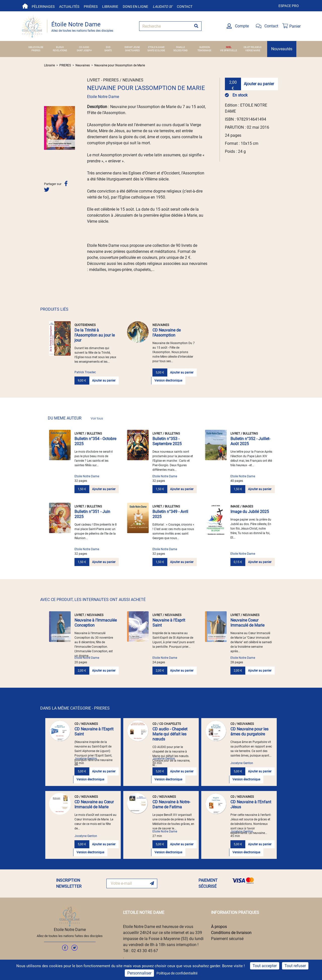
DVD (108, 47)
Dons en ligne (135, 7)
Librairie (110, 7)
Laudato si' (163, 7)
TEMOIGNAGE (204, 51)
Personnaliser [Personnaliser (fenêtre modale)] (139, 973)
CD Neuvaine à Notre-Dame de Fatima (171, 804)
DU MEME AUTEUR (75, 418)
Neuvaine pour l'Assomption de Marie (120, 65)
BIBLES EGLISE (36, 47)
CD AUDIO (84, 47)
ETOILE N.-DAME (156, 47)
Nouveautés (282, 49)
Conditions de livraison (231, 933)
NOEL (229, 47)
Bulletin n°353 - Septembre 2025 (167, 441)
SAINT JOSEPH (84, 51)
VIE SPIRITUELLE (229, 51)
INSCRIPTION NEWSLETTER (69, 883)
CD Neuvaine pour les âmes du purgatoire (249, 732)
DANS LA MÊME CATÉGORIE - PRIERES (75, 708)
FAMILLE (180, 47)
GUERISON (205, 47)
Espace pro (289, 6)
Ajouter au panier (259, 84)
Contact (185, 7)
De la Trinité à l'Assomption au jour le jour (95, 335)
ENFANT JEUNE (132, 47)
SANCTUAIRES (132, 51)
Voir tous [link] (97, 418)
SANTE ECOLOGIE (156, 51)
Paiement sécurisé (227, 939)
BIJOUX (60, 47)
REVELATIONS (60, 51)
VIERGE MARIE (253, 51)
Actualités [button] (69, 7)
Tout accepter (265, 966)
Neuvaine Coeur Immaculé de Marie (247, 623)
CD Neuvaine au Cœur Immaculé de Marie (94, 804)
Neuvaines (83, 65)
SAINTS (108, 51)
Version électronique (168, 381)
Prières (91, 7)
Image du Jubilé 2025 (250, 512)
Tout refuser (295, 966)
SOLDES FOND (180, 51)
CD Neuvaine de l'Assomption (167, 333)
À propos (219, 927)
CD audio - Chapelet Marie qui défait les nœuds (170, 734)
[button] (46, 128)
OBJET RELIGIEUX (253, 47)
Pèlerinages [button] (43, 7)
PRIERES (36, 51)
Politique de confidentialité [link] (177, 973)
